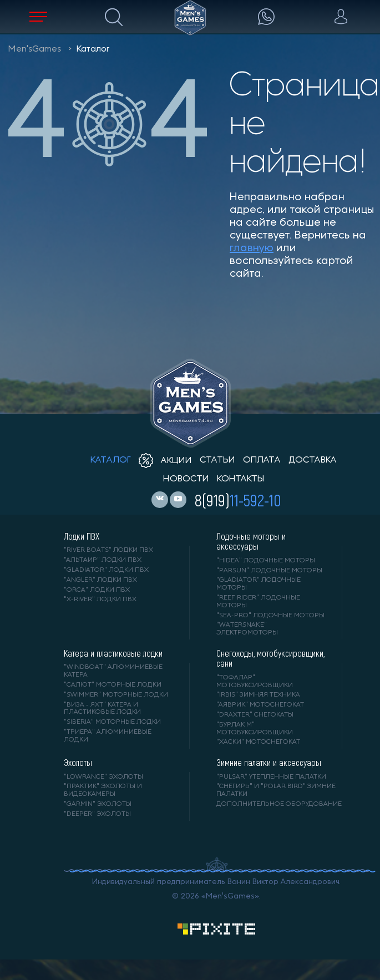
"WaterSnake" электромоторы (247, 629)
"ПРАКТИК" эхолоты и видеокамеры (103, 790)
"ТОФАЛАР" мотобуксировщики (255, 682)
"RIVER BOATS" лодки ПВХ (108, 550)
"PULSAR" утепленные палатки (271, 777)
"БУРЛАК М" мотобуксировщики (255, 729)
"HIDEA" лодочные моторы (266, 561)
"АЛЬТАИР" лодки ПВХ (103, 560)
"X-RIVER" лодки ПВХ (100, 600)
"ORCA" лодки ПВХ (97, 590)
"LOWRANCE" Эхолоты (103, 777)
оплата (262, 460)
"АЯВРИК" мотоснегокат (260, 705)
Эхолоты (78, 763)
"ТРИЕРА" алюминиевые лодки (108, 736)
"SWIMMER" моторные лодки (116, 695)
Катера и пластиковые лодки (113, 653)
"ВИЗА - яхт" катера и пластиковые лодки (102, 709)
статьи (217, 460)
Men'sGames (35, 49)
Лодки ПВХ (82, 536)
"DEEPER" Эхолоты (97, 814)
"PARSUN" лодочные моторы (269, 571)
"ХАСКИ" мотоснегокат (258, 742)
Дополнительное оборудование (279, 804)
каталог (111, 460)
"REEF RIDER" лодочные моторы (258, 602)
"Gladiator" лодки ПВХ (106, 570)
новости (186, 479)
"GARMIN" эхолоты (98, 804)
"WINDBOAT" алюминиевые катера (113, 671)
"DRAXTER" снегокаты (255, 715)
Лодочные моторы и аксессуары (251, 541)
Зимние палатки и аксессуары (269, 763)
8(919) (238, 500)
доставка (313, 460)
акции (165, 461)
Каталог (93, 49)
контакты (240, 479)
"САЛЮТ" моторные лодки (113, 685)
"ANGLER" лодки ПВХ (100, 580)
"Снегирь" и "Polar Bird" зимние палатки (276, 790)
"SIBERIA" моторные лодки (112, 722)
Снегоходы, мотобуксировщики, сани (270, 658)
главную (252, 248)
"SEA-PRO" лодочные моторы (270, 616)
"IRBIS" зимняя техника (258, 695)
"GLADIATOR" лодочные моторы (259, 584)
